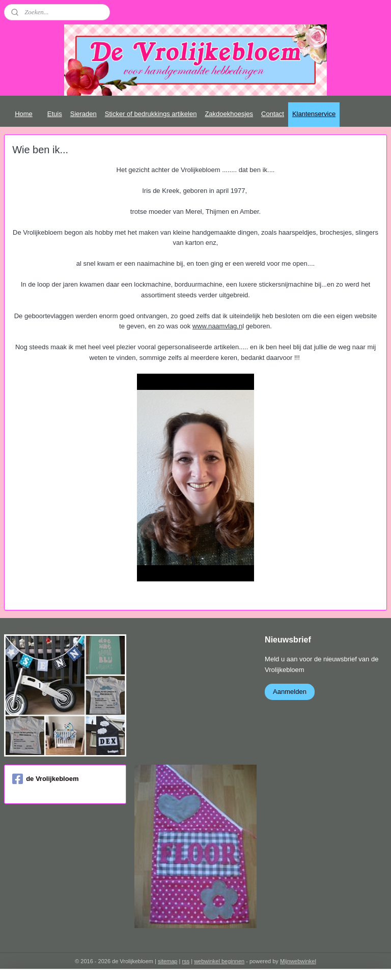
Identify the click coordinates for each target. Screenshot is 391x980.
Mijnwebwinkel (298, 961)
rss (186, 961)
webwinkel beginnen (219, 961)
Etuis (55, 114)
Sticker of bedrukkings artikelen (151, 114)
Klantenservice (314, 114)
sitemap (168, 961)
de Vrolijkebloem (45, 779)
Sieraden (83, 114)
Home (24, 114)
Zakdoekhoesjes (229, 114)
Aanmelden (290, 692)
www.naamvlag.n (217, 326)
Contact (273, 114)
